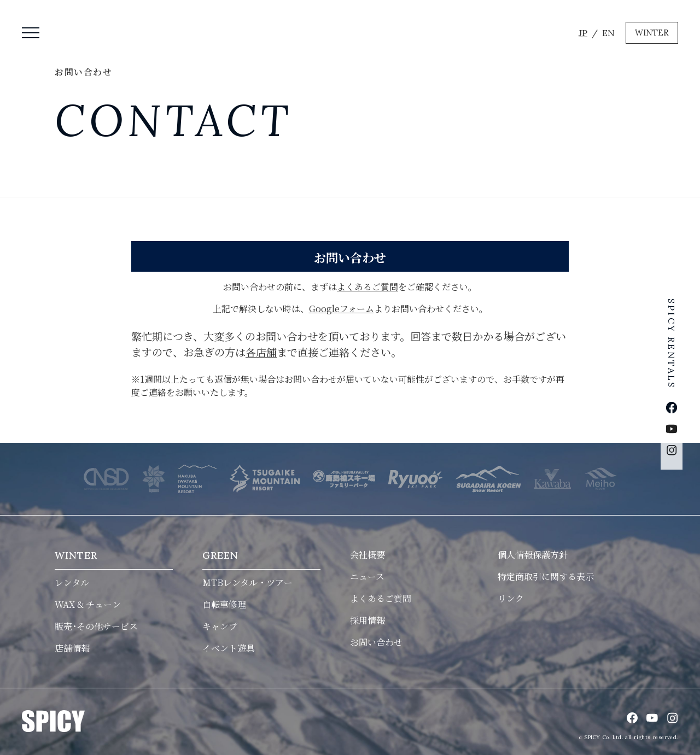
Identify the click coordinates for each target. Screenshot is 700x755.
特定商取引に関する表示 (546, 577)
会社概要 (367, 555)
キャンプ (220, 626)
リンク (511, 598)
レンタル (72, 583)
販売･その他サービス (96, 626)
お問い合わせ (376, 642)
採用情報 (367, 620)
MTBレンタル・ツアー (247, 583)
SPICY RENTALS (672, 341)
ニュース (367, 577)
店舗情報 (72, 648)
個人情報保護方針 (533, 555)
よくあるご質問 (367, 287)
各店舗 (261, 352)
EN (608, 33)
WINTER (652, 33)
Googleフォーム (342, 309)
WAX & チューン (88, 604)
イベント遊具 (229, 648)
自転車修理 (224, 604)
